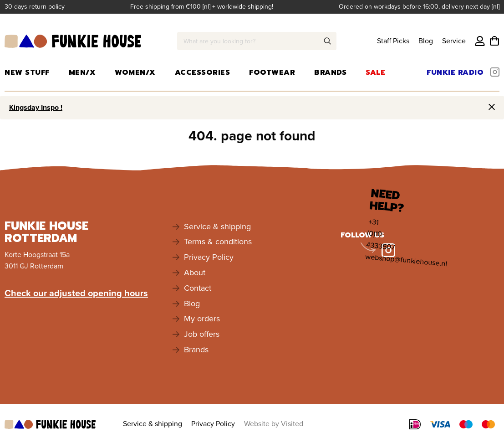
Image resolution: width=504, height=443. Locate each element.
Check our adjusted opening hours (76, 293)
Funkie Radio (455, 72)
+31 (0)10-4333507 (381, 234)
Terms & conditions (218, 242)
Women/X (135, 72)
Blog (426, 41)
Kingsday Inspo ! (36, 107)
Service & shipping (217, 227)
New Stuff (27, 72)
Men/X (82, 72)
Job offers (202, 334)
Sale (375, 72)
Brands (330, 72)
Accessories (203, 72)
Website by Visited (274, 424)
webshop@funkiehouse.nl (406, 260)
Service (454, 41)
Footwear (272, 72)
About (195, 273)
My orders (202, 319)
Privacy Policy (209, 257)
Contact (198, 288)
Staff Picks (393, 41)
